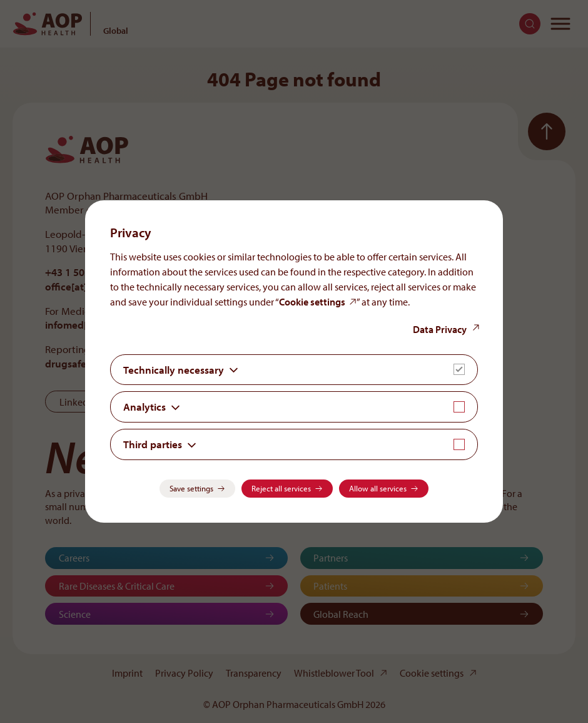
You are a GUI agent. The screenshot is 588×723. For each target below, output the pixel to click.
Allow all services (378, 488)
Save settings (191, 488)
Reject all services (281, 488)
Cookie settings (312, 302)
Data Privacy (440, 329)
